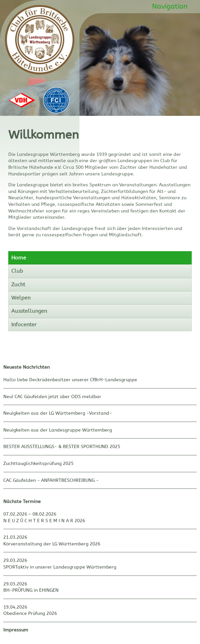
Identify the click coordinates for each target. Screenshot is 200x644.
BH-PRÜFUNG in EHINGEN (31, 590)
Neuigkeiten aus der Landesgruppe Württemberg (58, 430)
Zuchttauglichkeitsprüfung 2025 (38, 463)
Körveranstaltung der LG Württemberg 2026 (52, 544)
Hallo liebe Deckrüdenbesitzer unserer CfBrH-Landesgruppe (70, 380)
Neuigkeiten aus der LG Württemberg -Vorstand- (58, 413)
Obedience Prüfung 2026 (30, 613)
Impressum (16, 630)
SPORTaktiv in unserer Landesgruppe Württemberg (60, 567)
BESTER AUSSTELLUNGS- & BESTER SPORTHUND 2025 (62, 447)
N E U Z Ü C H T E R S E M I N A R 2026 (44, 521)
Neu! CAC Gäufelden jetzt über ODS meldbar (52, 397)
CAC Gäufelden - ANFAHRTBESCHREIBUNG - (51, 480)
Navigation (170, 6)
